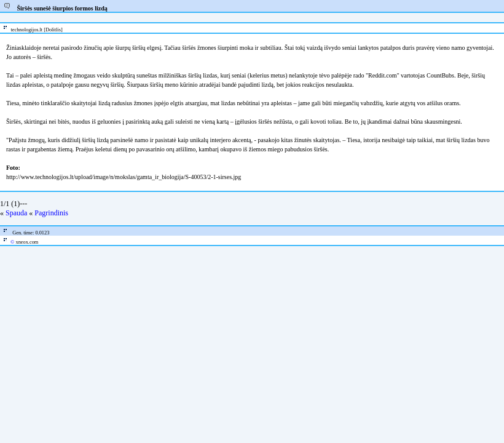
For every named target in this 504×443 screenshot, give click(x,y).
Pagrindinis (51, 213)
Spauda (16, 213)
